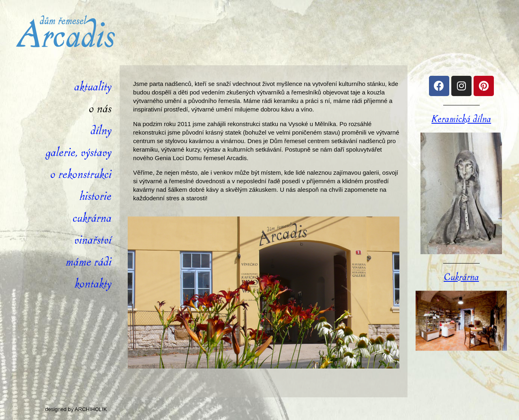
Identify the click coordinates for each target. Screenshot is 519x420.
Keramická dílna (461, 119)
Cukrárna (92, 218)
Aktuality (93, 87)
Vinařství (93, 240)
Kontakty (93, 284)
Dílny (101, 131)
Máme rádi (89, 262)
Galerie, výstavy (78, 153)
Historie (95, 196)
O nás (100, 109)
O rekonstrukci (81, 175)
